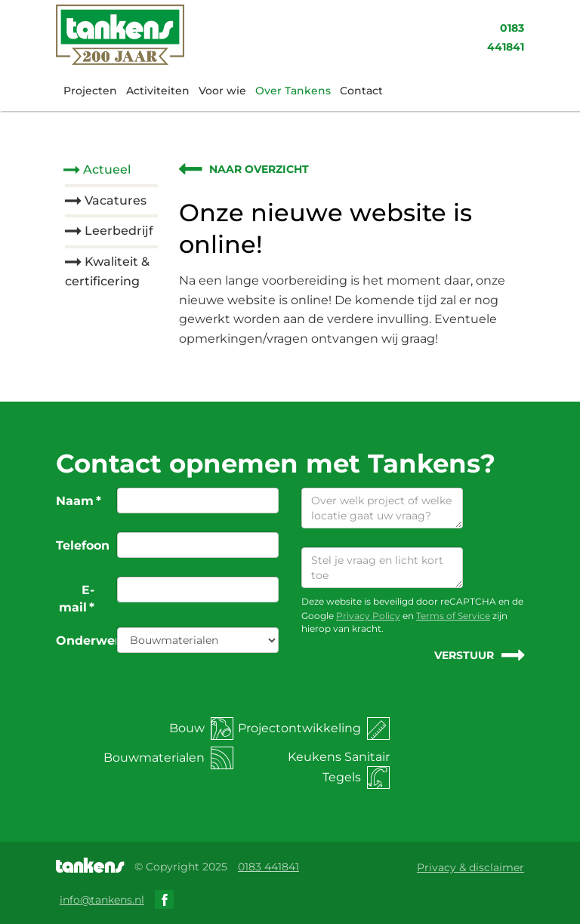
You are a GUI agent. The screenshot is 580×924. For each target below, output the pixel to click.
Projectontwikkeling (314, 728)
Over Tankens (293, 91)
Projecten (90, 91)
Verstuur (464, 655)
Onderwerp (81, 641)
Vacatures (116, 200)
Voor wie (222, 91)
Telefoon (81, 545)
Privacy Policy (368, 616)
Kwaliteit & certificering (107, 272)
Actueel (107, 169)
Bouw (201, 728)
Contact (361, 91)
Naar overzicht (259, 169)
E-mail (77, 599)
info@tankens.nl (102, 900)
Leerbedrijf (119, 231)
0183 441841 (268, 867)
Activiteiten (158, 91)
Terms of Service (453, 616)
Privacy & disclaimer (470, 867)
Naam (79, 501)
